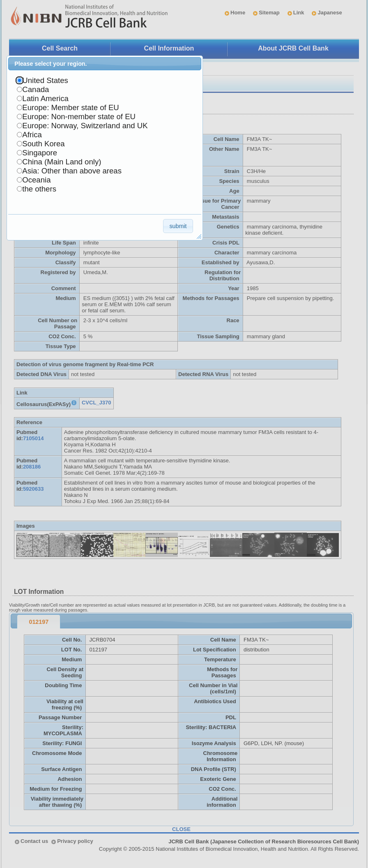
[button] (178, 226)
